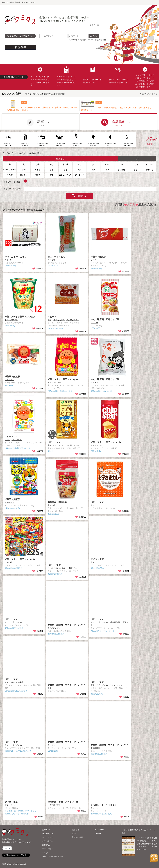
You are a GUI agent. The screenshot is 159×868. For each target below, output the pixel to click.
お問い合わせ (48, 841)
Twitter (98, 834)
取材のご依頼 (77, 837)
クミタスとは (94, 25)
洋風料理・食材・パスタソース (63, 802)
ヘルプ (45, 853)
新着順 (120, 204)
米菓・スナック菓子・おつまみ (20, 317)
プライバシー (48, 849)
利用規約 (46, 845)
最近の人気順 (146, 204)
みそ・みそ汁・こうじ (16, 257)
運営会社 (76, 830)
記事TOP (46, 830)
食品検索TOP (48, 834)
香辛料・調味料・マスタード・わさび (66, 625)
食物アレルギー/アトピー (53, 856)
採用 (74, 834)
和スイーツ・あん (56, 257)
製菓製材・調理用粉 (57, 502)
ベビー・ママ (54, 317)
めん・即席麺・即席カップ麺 (105, 319)
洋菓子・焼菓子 (98, 257)
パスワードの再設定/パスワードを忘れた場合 (87, 40)
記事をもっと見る (150, 94)
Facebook (100, 830)
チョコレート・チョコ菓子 (104, 805)
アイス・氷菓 (97, 559)
